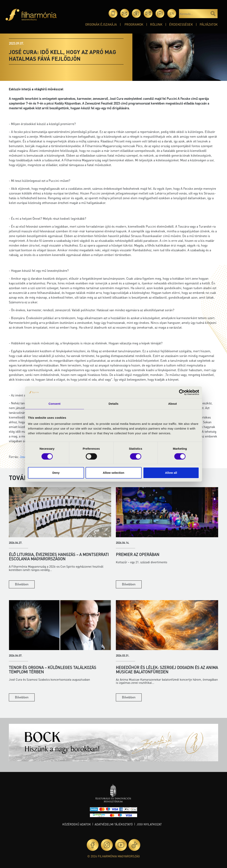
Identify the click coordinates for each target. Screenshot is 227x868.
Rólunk (156, 24)
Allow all (171, 473)
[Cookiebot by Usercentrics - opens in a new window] (182, 392)
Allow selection (113, 473)
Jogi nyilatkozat (149, 824)
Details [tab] (113, 404)
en (172, 13)
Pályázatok (209, 24)
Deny (56, 473)
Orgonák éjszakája (101, 24)
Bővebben (22, 584)
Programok (134, 24)
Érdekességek (181, 24)
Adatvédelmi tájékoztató (114, 824)
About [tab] (173, 404)
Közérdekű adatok (77, 824)
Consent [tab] (55, 404)
